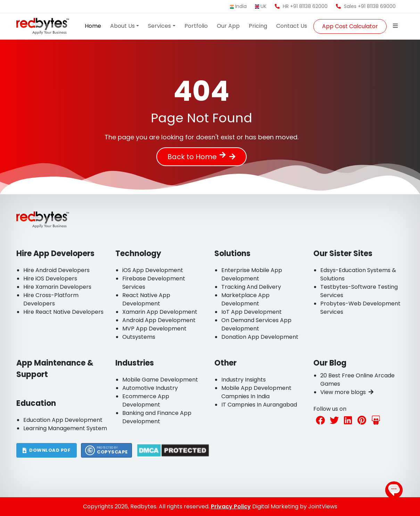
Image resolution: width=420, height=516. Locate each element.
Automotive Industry (150, 388)
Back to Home (197, 157)
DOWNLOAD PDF (47, 450)
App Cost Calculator (350, 26)
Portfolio (196, 26)
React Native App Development (146, 299)
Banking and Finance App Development (157, 417)
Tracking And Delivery (251, 287)
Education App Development (63, 420)
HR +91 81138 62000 (301, 6)
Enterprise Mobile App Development (252, 274)
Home (93, 26)
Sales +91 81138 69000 (366, 6)
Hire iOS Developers (50, 279)
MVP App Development (154, 329)
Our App (228, 26)
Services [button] (159, 26)
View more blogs (347, 392)
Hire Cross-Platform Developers (51, 299)
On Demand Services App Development (256, 324)
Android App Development (159, 320)
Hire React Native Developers (63, 312)
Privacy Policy (231, 506)
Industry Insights (244, 380)
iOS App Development (153, 270)
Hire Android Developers (56, 270)
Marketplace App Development (245, 299)
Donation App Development (260, 337)
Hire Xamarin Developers (57, 287)
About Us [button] (122, 26)
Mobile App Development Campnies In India (256, 392)
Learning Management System (65, 428)
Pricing (258, 26)
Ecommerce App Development (146, 400)
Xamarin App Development (160, 312)
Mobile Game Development (160, 380)
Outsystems (139, 337)
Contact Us (292, 26)
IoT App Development (252, 312)
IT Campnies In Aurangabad (259, 405)
